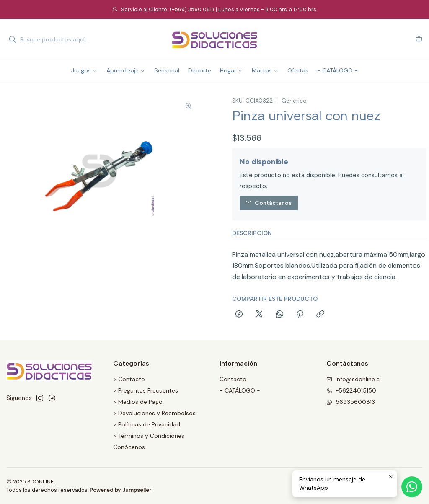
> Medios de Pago (138, 402)
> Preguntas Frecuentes (146, 390)
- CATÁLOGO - (240, 390)
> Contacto (129, 379)
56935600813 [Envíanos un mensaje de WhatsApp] (351, 402)
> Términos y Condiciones (149, 436)
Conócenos (129, 447)
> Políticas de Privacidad (147, 424)
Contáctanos (269, 203)
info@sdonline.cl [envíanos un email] (354, 379)
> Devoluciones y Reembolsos (154, 413)
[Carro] (419, 40)
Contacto (233, 379)
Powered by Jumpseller (121, 490)
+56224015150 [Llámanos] (351, 390)
